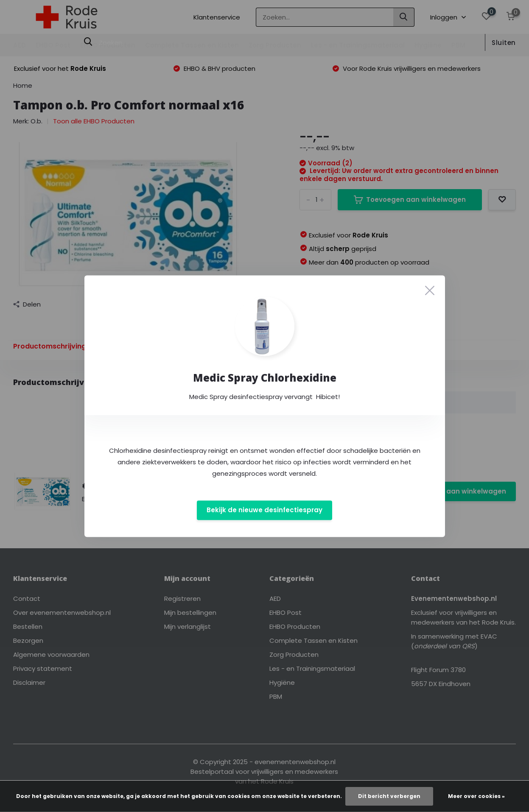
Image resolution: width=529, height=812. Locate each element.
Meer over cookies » (476, 796)
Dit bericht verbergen (389, 796)
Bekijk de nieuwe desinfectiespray (264, 510)
